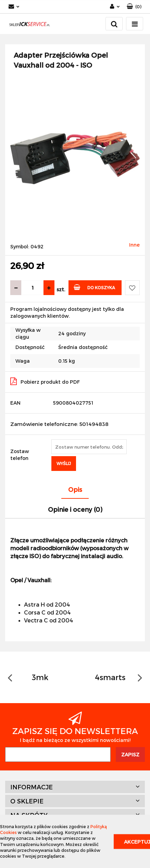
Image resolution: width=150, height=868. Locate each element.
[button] (134, 7)
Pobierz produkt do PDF (45, 381)
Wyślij (64, 463)
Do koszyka (94, 287)
